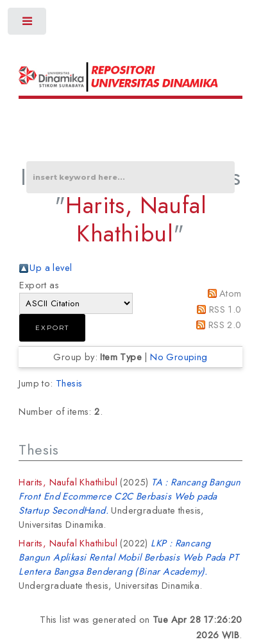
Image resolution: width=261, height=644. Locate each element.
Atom (231, 293)
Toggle (28, 24)
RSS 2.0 (225, 325)
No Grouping (179, 357)
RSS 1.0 (225, 309)
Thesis (69, 383)
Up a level (51, 267)
